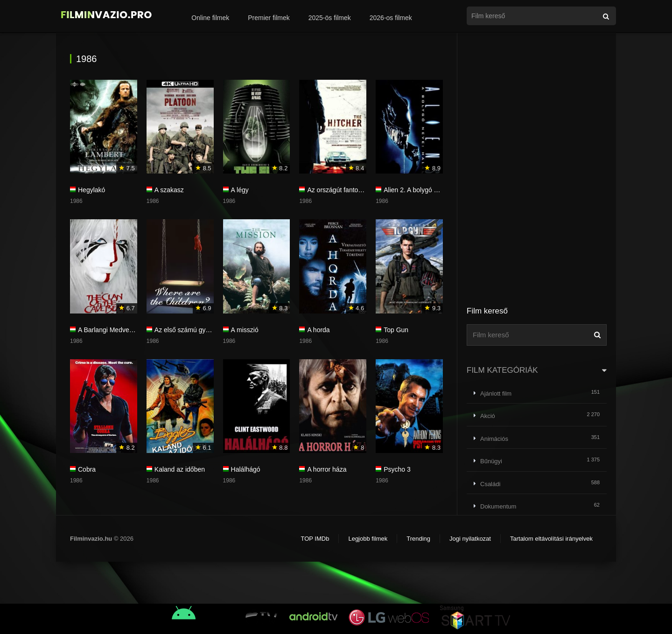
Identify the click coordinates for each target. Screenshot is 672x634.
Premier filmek (269, 18)
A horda (318, 330)
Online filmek (210, 18)
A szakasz (169, 190)
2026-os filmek (391, 18)
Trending (418, 539)
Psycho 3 (397, 469)
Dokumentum (498, 506)
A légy (240, 190)
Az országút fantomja (338, 190)
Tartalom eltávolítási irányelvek (551, 539)
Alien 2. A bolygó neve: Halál (425, 190)
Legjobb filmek (368, 539)
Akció (488, 416)
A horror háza (327, 469)
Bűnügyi (491, 461)
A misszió (245, 330)
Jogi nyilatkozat (470, 539)
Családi (490, 484)
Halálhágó (246, 469)
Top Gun (396, 330)
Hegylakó (91, 190)
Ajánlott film (496, 394)
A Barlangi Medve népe (112, 330)
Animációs (494, 439)
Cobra (87, 469)
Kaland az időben (180, 469)
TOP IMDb (315, 539)
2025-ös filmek (330, 18)
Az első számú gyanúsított (192, 330)
